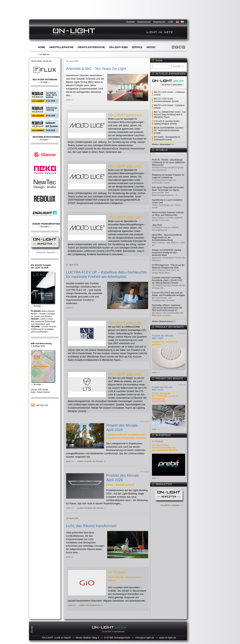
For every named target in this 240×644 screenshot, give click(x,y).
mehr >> (70, 100)
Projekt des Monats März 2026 (162, 388)
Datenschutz (144, 22)
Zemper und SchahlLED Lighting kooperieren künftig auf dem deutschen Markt (167, 253)
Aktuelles (42, 405)
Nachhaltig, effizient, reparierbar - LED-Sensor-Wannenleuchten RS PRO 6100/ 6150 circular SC (167, 308)
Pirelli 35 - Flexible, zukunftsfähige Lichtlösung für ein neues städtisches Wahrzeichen (169, 162)
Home (42, 47)
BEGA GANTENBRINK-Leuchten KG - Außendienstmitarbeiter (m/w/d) (169, 130)
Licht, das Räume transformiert (91, 526)
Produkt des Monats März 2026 (163, 337)
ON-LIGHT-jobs (118, 47)
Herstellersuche (62, 47)
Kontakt (130, 22)
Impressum (159, 22)
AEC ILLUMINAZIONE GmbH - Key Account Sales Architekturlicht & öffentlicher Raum (170, 114)
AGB (170, 22)
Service (137, 47)
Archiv (151, 47)
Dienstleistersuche (91, 47)
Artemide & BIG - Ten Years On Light (96, 69)
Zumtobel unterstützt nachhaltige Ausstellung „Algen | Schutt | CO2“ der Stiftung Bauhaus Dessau (167, 280)
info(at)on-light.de (145, 638)
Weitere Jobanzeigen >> (163, 144)
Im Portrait (117, 572)
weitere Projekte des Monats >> (91, 461)
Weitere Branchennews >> (164, 321)
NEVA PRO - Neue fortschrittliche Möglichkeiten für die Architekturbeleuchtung (167, 237)
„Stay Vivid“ (157, 225)
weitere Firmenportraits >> (91, 605)
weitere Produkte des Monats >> (92, 508)
